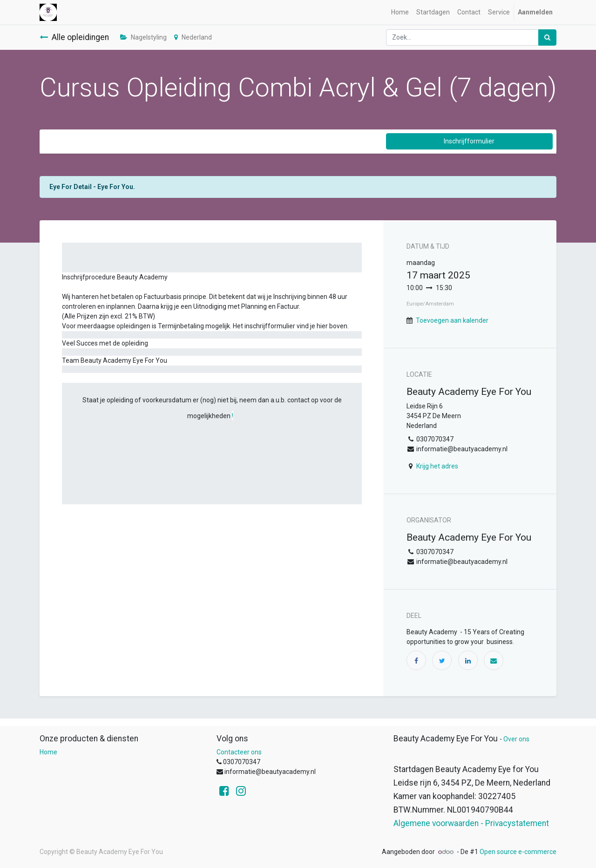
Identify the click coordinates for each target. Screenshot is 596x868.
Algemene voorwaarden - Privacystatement (471, 823)
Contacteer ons (239, 752)
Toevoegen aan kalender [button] (452, 320)
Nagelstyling (143, 37)
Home (48, 752)
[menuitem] (400, 12)
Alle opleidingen (74, 37)
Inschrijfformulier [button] (469, 141)
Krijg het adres (437, 466)
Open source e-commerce (518, 852)
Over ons (516, 739)
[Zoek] (547, 37)
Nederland (193, 37)
